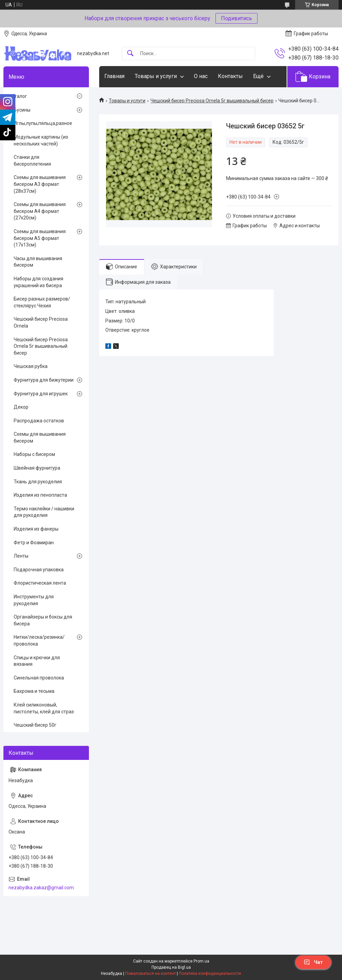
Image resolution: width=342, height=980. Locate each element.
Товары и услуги (156, 76)
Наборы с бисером (34, 454)
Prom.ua (201, 961)
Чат (313, 962)
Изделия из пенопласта (40, 495)
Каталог (18, 96)
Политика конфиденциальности (210, 973)
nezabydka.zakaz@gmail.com (41, 888)
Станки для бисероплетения (32, 161)
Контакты (230, 76)
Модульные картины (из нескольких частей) (41, 140)
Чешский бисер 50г (35, 725)
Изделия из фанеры (36, 529)
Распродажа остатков (39, 421)
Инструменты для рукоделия (34, 600)
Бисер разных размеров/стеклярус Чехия (42, 302)
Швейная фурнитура (37, 468)
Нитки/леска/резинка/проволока (39, 640)
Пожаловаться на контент (150, 973)
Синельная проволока (39, 678)
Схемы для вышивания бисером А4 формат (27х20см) (40, 211)
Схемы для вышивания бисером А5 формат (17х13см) (40, 238)
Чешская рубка (31, 366)
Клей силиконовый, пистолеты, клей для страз (44, 708)
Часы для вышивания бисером (38, 262)
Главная (114, 76)
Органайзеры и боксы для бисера (43, 620)
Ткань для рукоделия (38, 482)
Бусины (22, 110)
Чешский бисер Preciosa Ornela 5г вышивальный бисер (212, 101)
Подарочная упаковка (39, 570)
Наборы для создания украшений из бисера (38, 282)
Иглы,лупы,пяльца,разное (43, 123)
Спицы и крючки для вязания (37, 661)
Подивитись (236, 18)
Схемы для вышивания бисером (40, 437)
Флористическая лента (40, 583)
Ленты (21, 556)
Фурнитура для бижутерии (44, 380)
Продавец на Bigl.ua (171, 967)
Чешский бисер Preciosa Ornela (41, 322)
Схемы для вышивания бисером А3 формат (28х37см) (40, 184)
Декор (21, 407)
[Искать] (130, 54)
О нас (201, 76)
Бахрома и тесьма (34, 691)
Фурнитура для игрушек (41, 394)
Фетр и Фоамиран (34, 543)
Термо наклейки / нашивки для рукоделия (44, 512)
